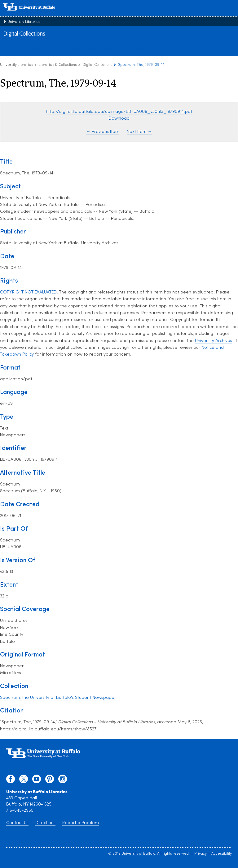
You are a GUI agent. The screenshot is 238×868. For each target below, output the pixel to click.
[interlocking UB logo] (36, 14)
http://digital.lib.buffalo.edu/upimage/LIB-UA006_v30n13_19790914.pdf (119, 112)
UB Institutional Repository (95, 49)
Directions (45, 823)
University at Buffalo (138, 854)
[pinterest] (50, 780)
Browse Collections (45, 49)
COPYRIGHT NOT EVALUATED (28, 292)
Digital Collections (24, 34)
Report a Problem (81, 823)
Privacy (201, 854)
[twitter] (24, 780)
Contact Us (17, 823)
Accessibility (222, 854)
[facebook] (11, 780)
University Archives (214, 341)
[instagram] (63, 780)
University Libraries (24, 22)
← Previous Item (103, 132)
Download (119, 119)
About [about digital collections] (13, 49)
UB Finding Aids (142, 49)
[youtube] (37, 780)
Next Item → (139, 132)
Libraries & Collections (58, 65)
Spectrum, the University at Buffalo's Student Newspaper (58, 698)
